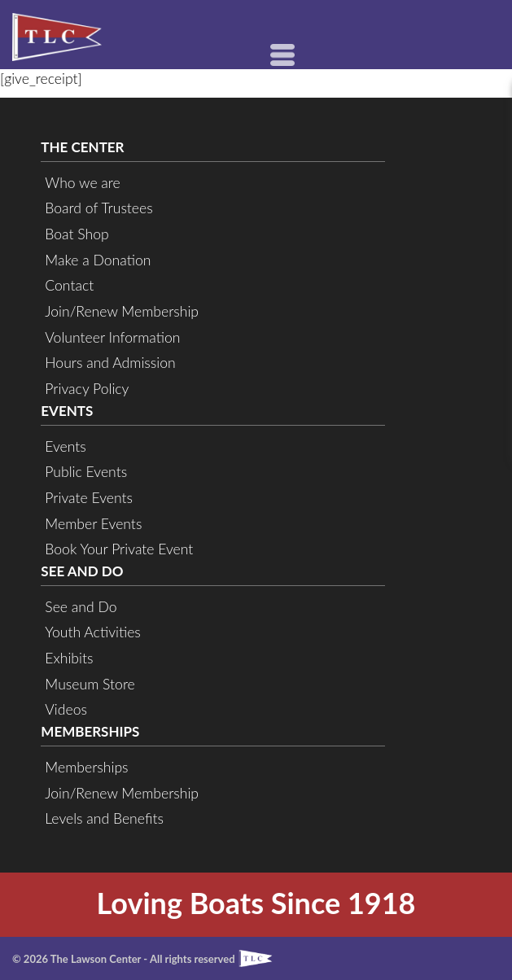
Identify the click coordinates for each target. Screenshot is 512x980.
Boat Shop (77, 234)
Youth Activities (92, 632)
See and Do (81, 607)
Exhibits (69, 658)
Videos (66, 709)
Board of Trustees (98, 208)
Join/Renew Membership (122, 311)
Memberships (86, 767)
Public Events (86, 472)
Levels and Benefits (104, 818)
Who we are (82, 183)
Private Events (89, 498)
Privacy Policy (87, 389)
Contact (69, 285)
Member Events (93, 524)
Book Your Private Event (119, 549)
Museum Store (90, 684)
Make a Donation (98, 260)
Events (66, 446)
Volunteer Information (112, 337)
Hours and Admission (110, 363)
